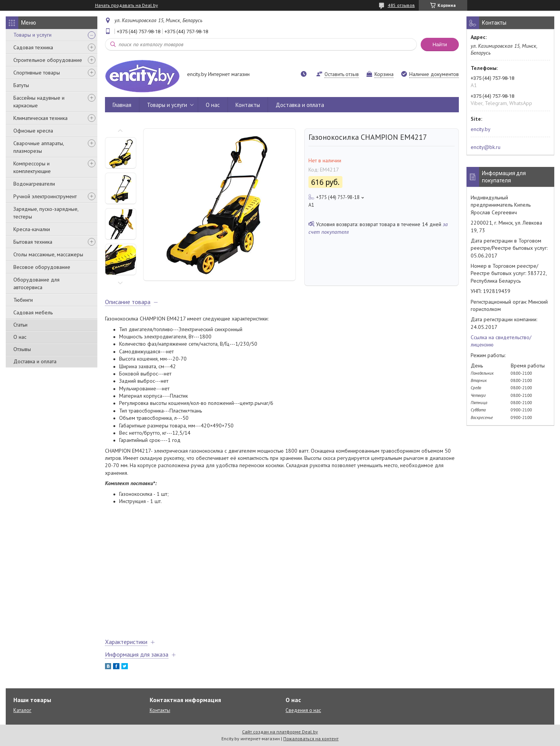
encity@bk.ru (486, 147)
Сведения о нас (303, 710)
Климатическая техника (40, 118)
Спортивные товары (37, 73)
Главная (122, 105)
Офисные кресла (33, 131)
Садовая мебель (33, 312)
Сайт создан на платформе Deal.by (280, 732)
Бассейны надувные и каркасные (39, 102)
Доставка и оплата (35, 361)
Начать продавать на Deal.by (127, 5)
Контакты (248, 105)
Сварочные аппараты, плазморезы (39, 147)
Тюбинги (23, 300)
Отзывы (22, 349)
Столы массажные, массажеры (48, 254)
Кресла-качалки (32, 229)
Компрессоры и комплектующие (32, 167)
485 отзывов (401, 5)
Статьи (20, 325)
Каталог (22, 710)
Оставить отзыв (342, 74)
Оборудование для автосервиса (36, 283)
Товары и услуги (32, 35)
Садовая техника (33, 47)
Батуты (21, 85)
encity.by (481, 129)
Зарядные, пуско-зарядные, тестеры (46, 213)
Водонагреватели (34, 184)
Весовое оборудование (42, 267)
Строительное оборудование (48, 60)
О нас (20, 337)
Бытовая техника (33, 242)
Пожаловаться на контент (311, 739)
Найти (440, 45)
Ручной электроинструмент (45, 196)
